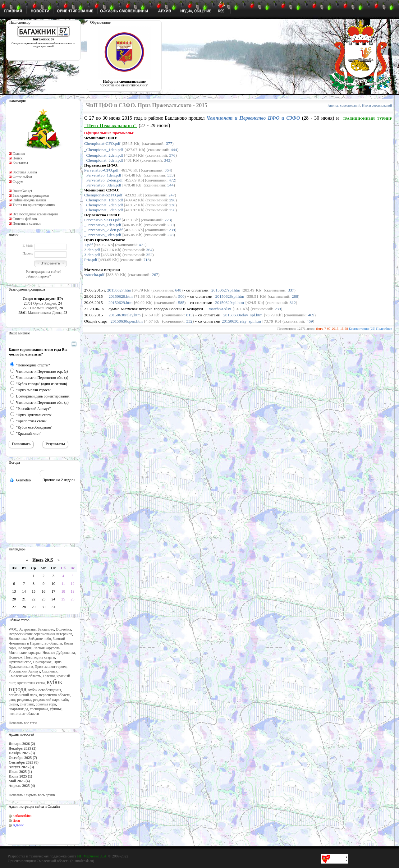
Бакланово (46, 629)
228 (170, 235)
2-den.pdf (92, 250)
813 (189, 315)
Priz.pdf (91, 260)
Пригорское (42, 662)
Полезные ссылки (26, 223)
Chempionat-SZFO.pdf (103, 195)
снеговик (27, 704)
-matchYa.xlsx (219, 309)
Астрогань (28, 629)
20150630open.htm (127, 321)
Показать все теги (23, 723)
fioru (16, 820)
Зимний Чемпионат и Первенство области (37, 641)
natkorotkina (22, 816)
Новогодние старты (40, 657)
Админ (18, 825)
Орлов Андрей (45, 303)
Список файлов (25, 219)
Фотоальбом (22, 177)
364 (168, 170)
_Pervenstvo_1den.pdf (103, 175)
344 (170, 185)
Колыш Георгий (45, 308)
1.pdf (89, 245)
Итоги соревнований (377, 105)
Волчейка (64, 629)
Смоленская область (25, 676)
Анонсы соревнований (344, 105)
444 (174, 150)
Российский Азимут (24, 671)
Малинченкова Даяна (45, 313)
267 (155, 275)
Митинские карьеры (25, 653)
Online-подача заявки (29, 200)
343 (167, 160)
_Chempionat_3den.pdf (104, 160)
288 (295, 296)
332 (189, 321)
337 (291, 290)
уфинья (56, 709)
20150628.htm (120, 296)
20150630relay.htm (124, 315)
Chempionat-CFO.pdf (102, 143)
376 (172, 155)
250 (170, 225)
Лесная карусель (46, 648)
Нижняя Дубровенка (59, 653)
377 (169, 143)
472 (172, 180)
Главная (19, 154)
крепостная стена (31, 683)
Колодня (25, 648)
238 (172, 205)
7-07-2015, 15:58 (336, 328)
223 (168, 220)
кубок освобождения (45, 690)
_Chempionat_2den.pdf (104, 155)
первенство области (55, 695)
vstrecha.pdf (94, 275)
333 (170, 175)
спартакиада (18, 709)
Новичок (16, 657)
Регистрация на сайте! (43, 272)
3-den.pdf (92, 255)
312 (293, 303)
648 (178, 290)
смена (13, 704)
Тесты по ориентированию (34, 205)
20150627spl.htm (226, 290)
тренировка (39, 709)
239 (172, 230)
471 (142, 245)
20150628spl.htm (230, 296)
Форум (18, 181)
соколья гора (46, 704)
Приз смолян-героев (50, 667)
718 (146, 260)
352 (149, 255)
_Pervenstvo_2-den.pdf (103, 180)
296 (172, 200)
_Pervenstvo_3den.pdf (103, 185)
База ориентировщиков (31, 195)
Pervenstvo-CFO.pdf (101, 170)
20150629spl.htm (229, 303)
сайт (65, 700)
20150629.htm (120, 303)
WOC (13, 629)
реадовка (24, 700)
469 (311, 315)
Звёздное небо (40, 639)
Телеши (49, 676)
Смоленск (50, 671)
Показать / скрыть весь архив (32, 795)
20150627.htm (119, 290)
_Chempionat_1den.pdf (104, 150)
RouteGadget (22, 191)
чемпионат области (24, 714)
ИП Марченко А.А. (92, 856)
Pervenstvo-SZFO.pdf (102, 220)
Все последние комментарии (35, 214)
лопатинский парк (23, 695)
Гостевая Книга (25, 172)
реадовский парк (46, 700)
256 (172, 210)
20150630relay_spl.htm (243, 315)
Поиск (17, 158)
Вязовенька (18, 639)
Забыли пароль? (38, 276)
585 (181, 303)
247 (172, 195)
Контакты (20, 163)
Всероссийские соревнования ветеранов (40, 634)
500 (181, 296)
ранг (12, 700)
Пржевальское (20, 662)
